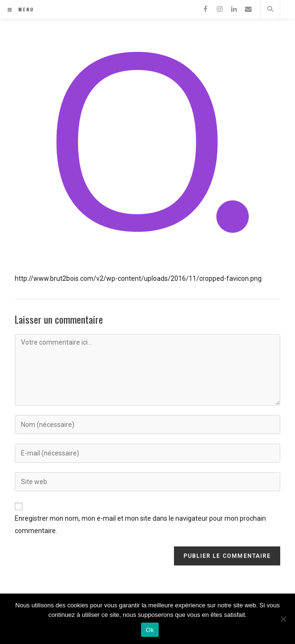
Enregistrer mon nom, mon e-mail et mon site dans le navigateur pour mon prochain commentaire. (140, 524)
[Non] (283, 619)
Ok (150, 630)
